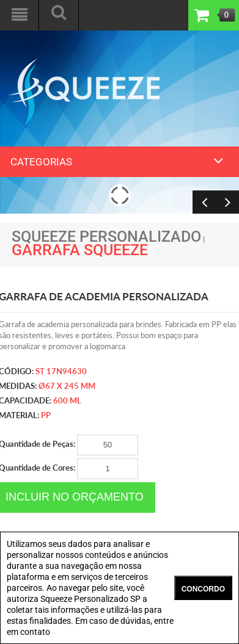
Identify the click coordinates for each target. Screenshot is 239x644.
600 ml (67, 400)
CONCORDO (203, 589)
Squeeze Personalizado (106, 237)
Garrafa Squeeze (80, 250)
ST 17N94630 (61, 371)
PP (46, 415)
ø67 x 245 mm (67, 386)
